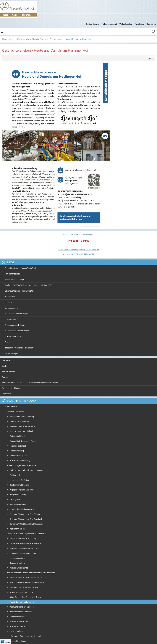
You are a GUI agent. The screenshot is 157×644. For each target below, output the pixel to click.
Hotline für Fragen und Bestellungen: (78, 235)
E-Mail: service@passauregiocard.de (78, 254)
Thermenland (8, 39)
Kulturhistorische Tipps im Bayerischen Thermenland (39, 39)
